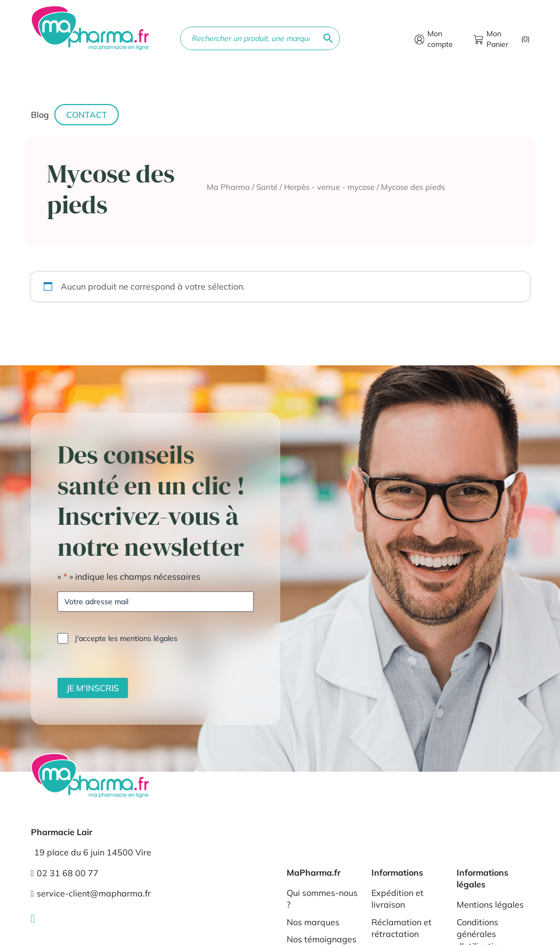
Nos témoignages (322, 939)
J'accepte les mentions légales (126, 638)
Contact (87, 115)
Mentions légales (490, 904)
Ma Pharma (228, 187)
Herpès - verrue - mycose (329, 187)
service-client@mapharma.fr (91, 893)
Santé (267, 187)
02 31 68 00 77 (65, 873)
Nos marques (313, 922)
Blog (40, 115)
